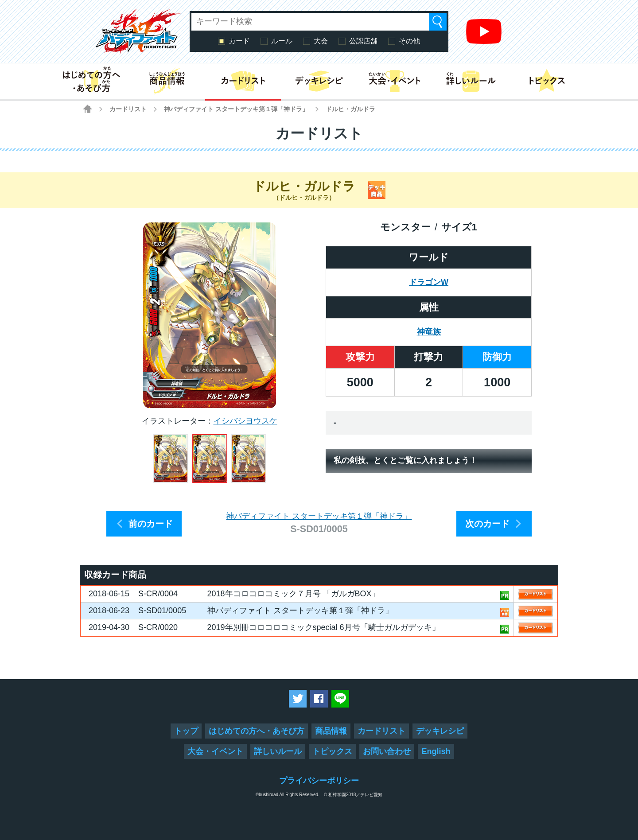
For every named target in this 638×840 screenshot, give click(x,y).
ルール (282, 41)
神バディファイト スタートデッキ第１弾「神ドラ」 (236, 109)
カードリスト (128, 109)
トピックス (332, 751)
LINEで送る (340, 699)
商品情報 (331, 731)
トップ (186, 731)
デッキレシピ (440, 731)
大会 (321, 41)
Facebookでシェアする (319, 699)
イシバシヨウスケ (245, 421)
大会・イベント (215, 751)
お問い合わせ (387, 751)
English (436, 751)
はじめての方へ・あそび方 (257, 731)
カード (239, 41)
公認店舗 (363, 41)
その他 (409, 41)
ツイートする (298, 699)
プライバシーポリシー (319, 781)
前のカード (151, 524)
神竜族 (429, 332)
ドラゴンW (429, 282)
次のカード (487, 524)
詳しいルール (278, 751)
